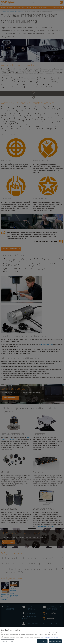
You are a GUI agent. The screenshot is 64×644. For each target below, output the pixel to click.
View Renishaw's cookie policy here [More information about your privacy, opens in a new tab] (50, 640)
